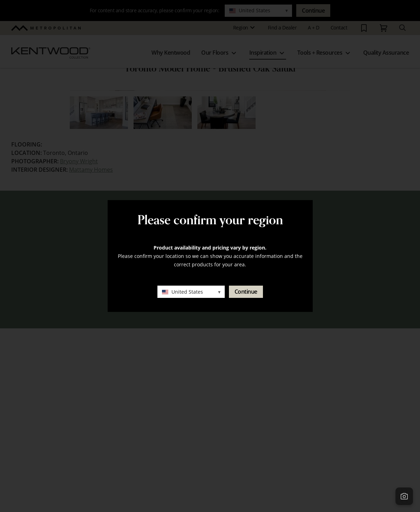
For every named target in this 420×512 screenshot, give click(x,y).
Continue (246, 292)
